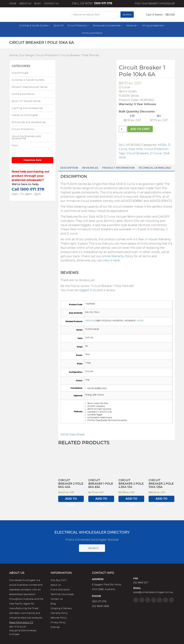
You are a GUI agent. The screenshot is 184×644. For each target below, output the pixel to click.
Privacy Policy (58, 623)
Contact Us (51, 4)
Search (127, 15)
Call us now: (92, 3)
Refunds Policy (59, 618)
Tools (15, 146)
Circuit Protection (77, 26)
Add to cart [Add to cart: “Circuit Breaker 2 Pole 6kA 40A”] (71, 500)
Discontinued (20, 73)
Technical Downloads (62, 594)
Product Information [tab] (118, 168)
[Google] (160, 600)
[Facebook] (136, 600)
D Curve (156, 153)
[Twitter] (148, 600)
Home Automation (92, 33)
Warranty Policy (59, 613)
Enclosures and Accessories (29, 122)
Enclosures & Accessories (107, 26)
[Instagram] (142, 600)
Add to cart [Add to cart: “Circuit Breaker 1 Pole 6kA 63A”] (101, 500)
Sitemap (55, 627)
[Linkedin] (154, 600)
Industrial (131, 26)
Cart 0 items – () (160, 15)
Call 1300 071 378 (28, 189)
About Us (25, 4)
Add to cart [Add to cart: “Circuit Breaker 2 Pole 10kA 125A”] (161, 500)
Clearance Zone (33, 160)
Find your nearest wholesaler (155, 4)
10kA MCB (136, 149)
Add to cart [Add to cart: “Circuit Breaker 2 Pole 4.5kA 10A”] (131, 500)
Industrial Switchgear (25, 115)
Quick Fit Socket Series (26, 101)
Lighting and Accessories (27, 108)
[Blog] (171, 600)
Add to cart (140, 129)
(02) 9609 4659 (100, 606)
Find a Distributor (60, 590)
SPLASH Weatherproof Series (30, 87)
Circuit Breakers (138, 153)
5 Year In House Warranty (153, 239)
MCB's (162, 145)
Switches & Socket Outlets (34, 26)
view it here (111, 261)
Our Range (27, 55)
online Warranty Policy (118, 256)
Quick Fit (59, 26)
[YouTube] (166, 600)
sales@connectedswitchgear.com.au (153, 592)
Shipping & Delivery (61, 608)
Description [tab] (69, 168)
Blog (38, 4)
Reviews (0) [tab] (90, 168)
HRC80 (140, 321)
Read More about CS (21, 622)
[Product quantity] (123, 129)
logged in (86, 290)
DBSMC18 (90, 321)
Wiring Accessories (152, 26)
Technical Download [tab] (155, 168)
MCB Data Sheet (73, 435)
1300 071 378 (99, 602)
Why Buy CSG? (59, 580)
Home (13, 4)
